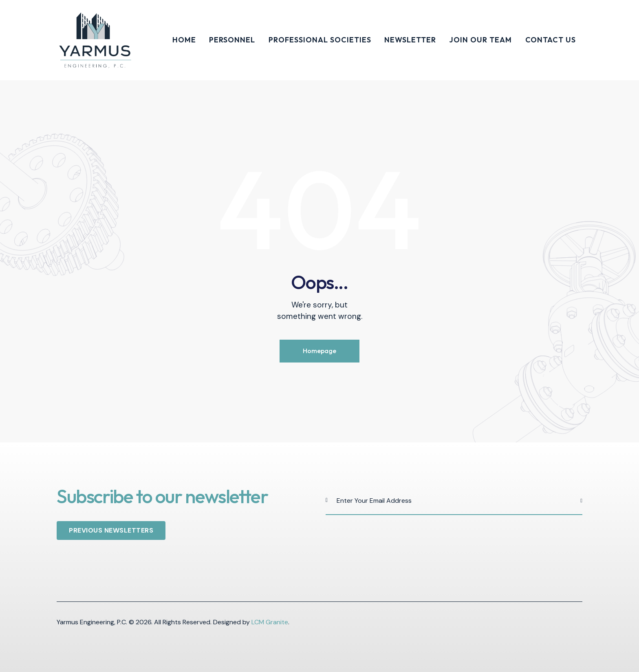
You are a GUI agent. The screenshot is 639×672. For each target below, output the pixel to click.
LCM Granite (270, 622)
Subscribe (576, 501)
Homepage (319, 351)
